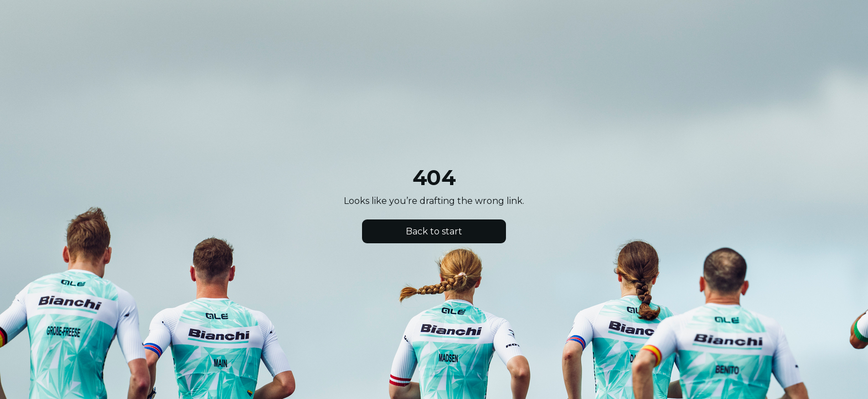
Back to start (434, 231)
